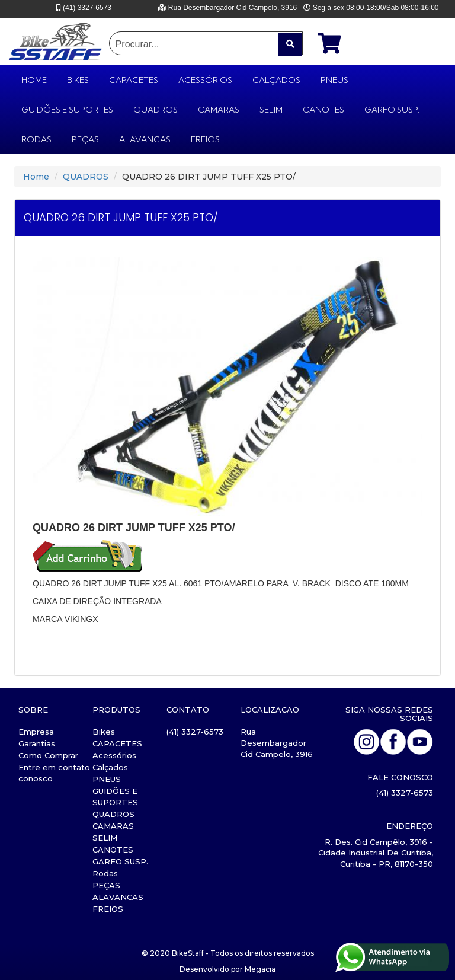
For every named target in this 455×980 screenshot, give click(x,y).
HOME (34, 80)
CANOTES (323, 110)
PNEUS (334, 80)
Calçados (276, 80)
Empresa (36, 732)
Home (36, 177)
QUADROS (156, 110)
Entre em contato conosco (54, 773)
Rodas (36, 139)
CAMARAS (219, 110)
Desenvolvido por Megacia (227, 969)
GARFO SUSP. (392, 110)
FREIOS (205, 139)
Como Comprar (48, 755)
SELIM (271, 110)
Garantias (37, 743)
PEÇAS (85, 139)
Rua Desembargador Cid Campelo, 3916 (277, 743)
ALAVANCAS (145, 139)
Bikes (78, 80)
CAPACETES (134, 80)
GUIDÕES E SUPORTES (67, 110)
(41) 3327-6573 (195, 732)
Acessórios (205, 80)
